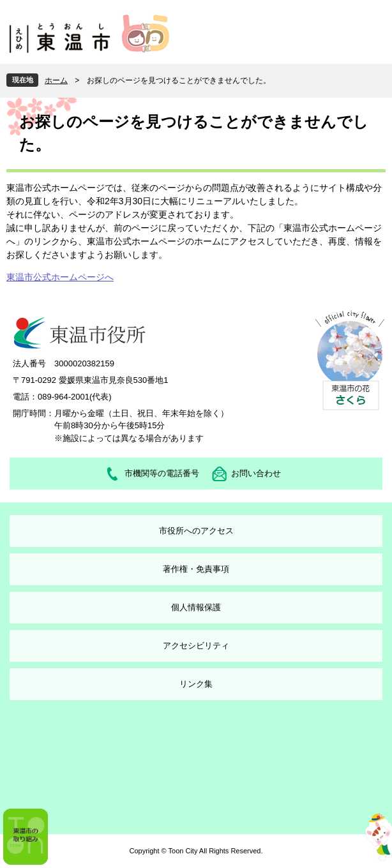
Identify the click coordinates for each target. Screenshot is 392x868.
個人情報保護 (196, 607)
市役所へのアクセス (196, 531)
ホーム (56, 80)
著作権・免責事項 (196, 569)
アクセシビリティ (196, 646)
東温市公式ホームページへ (60, 277)
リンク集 (196, 684)
